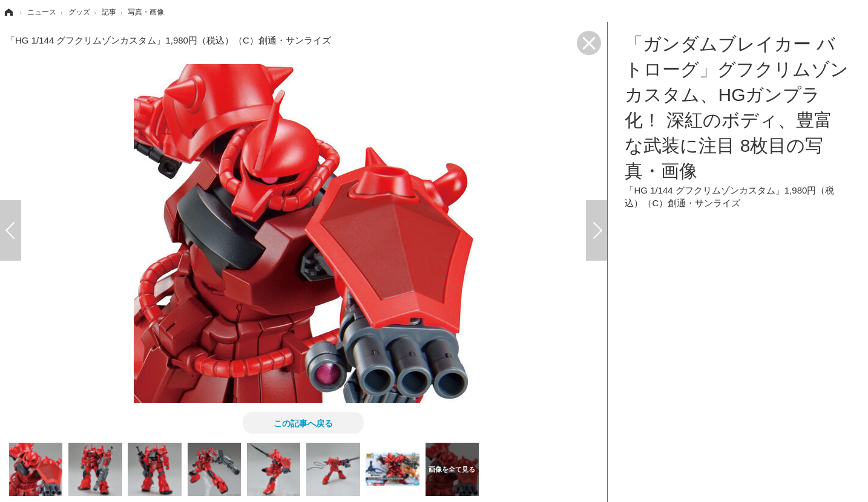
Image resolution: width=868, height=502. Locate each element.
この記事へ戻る (303, 423)
